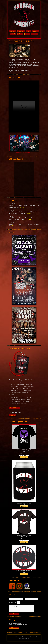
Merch (20, 34)
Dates (28, 31)
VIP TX (13, 34)
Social (27, 34)
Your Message (22, 609)
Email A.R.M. (14, 629)
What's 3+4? (13, 603)
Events (35, 31)
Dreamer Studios (22, 638)
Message (21, 31)
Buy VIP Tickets (15, 408)
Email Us (13, 415)
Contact (35, 34)
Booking (13, 31)
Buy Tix (22, 207)
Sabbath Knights (33, 638)
